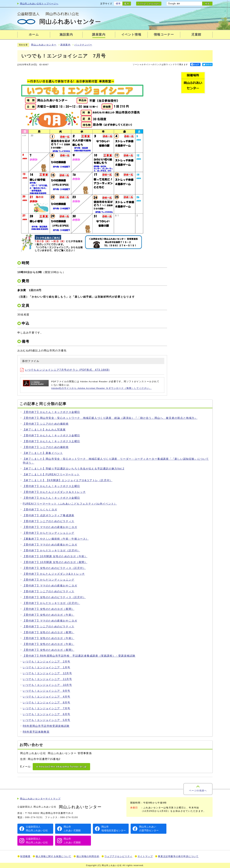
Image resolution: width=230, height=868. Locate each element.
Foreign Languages (149, 4)
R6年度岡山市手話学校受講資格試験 (46, 726)
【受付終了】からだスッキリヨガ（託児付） (51, 550)
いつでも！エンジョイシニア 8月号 (47, 703)
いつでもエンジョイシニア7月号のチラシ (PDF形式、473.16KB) (65, 370)
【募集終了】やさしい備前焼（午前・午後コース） (56, 539)
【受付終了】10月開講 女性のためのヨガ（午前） (55, 556)
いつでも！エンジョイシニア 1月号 (47, 667)
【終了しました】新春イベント (43, 453)
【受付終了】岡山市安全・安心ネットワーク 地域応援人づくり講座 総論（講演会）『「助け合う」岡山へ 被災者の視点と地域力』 (110, 418)
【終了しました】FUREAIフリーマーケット (51, 474)
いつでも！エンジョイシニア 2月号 (47, 662)
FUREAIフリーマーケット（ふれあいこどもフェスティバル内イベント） (70, 504)
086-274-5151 (34, 817)
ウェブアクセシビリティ (118, 856)
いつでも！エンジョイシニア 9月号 (47, 691)
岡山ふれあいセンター (44, 45)
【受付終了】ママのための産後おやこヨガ (50, 527)
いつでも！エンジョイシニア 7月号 (47, 708)
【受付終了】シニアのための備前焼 (46, 424)
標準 (118, 4)
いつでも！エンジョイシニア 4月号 (47, 697)
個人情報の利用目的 (88, 856)
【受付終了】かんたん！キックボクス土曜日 (51, 441)
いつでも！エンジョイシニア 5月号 (47, 720)
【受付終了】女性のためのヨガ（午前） (49, 615)
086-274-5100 (69, 817)
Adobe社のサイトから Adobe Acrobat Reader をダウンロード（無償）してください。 (101, 388)
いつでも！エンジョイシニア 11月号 (47, 679)
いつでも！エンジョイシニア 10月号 (47, 685)
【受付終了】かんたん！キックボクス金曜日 (51, 412)
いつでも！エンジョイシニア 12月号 (47, 673)
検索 (207, 4)
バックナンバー (83, 45)
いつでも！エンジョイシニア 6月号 (47, 714)
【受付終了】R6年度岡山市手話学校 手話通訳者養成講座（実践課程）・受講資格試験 (79, 656)
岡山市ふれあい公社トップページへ (39, 4)
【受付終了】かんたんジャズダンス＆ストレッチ (54, 492)
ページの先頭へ (198, 791)
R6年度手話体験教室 (36, 732)
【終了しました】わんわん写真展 (44, 430)
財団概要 (25, 856)
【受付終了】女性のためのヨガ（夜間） (49, 609)
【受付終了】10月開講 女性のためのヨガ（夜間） (55, 562)
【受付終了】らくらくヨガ (40, 510)
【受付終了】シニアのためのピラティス (49, 521)
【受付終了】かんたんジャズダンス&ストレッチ (54, 574)
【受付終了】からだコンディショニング (49, 533)
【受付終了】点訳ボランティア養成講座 (49, 515)
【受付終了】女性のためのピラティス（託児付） (54, 568)
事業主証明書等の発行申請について (178, 856)
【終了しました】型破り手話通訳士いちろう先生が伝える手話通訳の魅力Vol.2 (74, 469)
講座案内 (65, 45)
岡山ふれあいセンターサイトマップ (40, 799)
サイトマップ (145, 856)
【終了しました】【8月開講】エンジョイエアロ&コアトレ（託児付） (68, 480)
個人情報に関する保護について (53, 856)
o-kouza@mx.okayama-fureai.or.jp (61, 767)
